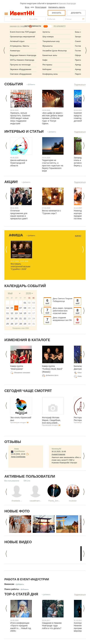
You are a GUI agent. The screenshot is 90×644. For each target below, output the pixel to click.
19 (12, 318)
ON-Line (27, 481)
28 (21, 324)
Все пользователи (12, 481)
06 (16, 308)
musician (73, 501)
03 (34, 303)
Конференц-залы (50, 74)
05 (12, 308)
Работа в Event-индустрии (27, 579)
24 (34, 318)
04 (8, 308)
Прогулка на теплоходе (20, 65)
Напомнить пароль (57, 7)
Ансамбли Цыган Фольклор (55, 51)
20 (16, 318)
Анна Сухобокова (18, 457)
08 (25, 308)
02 (29, 303)
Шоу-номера (48, 37)
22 (25, 318)
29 (25, 324)
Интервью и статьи (24, 131)
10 (34, 308)
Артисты (46, 32)
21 (21, 318)
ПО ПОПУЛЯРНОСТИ (33, 26)
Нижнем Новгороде (67, 3)
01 (25, 303)
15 (25, 313)
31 (34, 324)
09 (29, 308)
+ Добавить (31, 84)
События (14, 84)
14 (21, 313)
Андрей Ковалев (58, 454)
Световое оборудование (21, 74)
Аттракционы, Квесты (20, 46)
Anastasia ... (17, 501)
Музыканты (47, 46)
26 (12, 324)
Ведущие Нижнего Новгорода (23, 55)
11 (8, 313)
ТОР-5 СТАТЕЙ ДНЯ (21, 594)
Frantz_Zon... (54, 501)
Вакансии (9, 584)
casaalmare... (35, 501)
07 (21, 308)
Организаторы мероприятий (22, 37)
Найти (7, 19)
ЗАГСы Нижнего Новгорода (22, 60)
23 (29, 318)
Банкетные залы (50, 55)
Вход (27, 7)
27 (16, 324)
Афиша (16, 235)
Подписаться (80, 85)
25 (8, 324)
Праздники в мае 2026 (21, 328)
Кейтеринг (47, 69)
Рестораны (47, 65)
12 (12, 313)
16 (29, 313)
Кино (78, 236)
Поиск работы (12, 589)
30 (29, 324)
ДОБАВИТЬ (76, 13)
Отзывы (13, 442)
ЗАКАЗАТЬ (57, 13)
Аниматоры (15, 51)
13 (16, 313)
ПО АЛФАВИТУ (60, 26)
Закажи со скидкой (19, 26)
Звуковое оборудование (21, 69)
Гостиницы (80, 51)
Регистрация (41, 7)
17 (34, 313)
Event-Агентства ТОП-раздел (23, 32)
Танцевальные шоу (51, 41)
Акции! (11, 182)
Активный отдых (17, 41)
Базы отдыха (81, 32)
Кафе (45, 60)
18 (8, 318)
